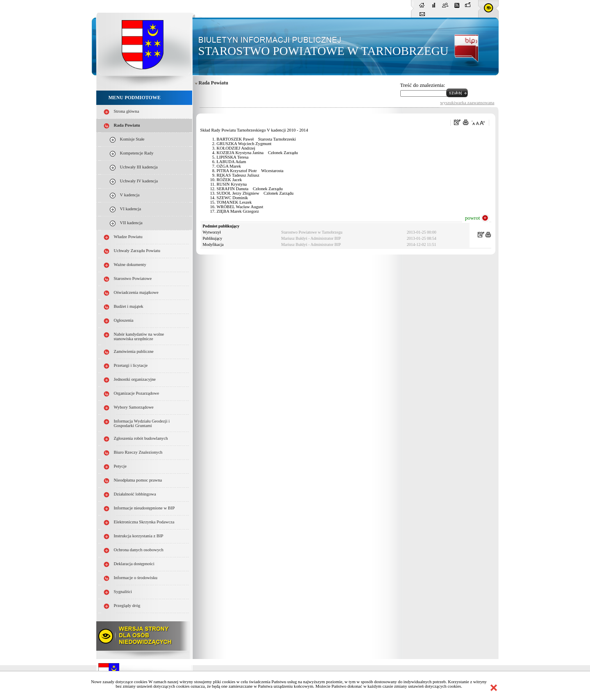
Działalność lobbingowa (135, 494)
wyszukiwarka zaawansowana (467, 102)
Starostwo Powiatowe (133, 278)
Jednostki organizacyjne (135, 379)
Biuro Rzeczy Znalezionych (138, 452)
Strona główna (127, 111)
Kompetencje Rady (137, 153)
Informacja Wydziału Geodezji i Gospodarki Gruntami (142, 423)
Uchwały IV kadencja (139, 181)
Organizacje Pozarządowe (137, 393)
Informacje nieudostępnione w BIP (144, 508)
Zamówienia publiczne (134, 351)
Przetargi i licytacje (131, 365)
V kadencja (130, 195)
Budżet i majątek (129, 306)
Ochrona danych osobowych (139, 550)
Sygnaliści (123, 592)
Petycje (120, 466)
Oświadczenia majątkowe (136, 292)
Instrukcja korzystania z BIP (139, 536)
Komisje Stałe (132, 139)
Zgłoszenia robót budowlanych (141, 438)
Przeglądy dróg (127, 606)
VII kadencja (131, 223)
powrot (473, 218)
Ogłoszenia (124, 320)
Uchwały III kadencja (139, 167)
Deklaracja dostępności (134, 564)
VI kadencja (131, 209)
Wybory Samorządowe (134, 407)
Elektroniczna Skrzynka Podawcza (144, 522)
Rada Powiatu (127, 125)
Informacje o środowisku (136, 578)
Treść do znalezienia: (423, 85)
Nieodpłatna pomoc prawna (138, 480)
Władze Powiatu (128, 237)
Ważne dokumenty (130, 265)
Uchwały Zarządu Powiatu (137, 251)
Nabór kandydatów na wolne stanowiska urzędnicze (139, 336)
